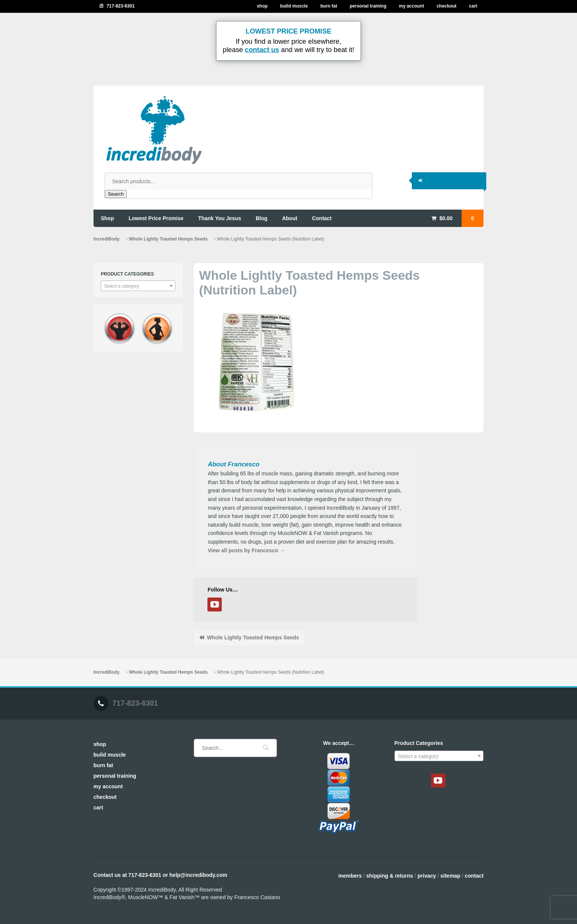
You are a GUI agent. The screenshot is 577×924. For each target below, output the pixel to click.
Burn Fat (329, 6)
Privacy (427, 876)
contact (322, 218)
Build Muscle (294, 6)
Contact (474, 876)
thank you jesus (219, 218)
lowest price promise (156, 218)
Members (350, 876)
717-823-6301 (120, 6)
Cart (473, 6)
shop (107, 218)
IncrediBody (107, 239)
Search (116, 194)
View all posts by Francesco (246, 550)
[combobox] (138, 286)
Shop (262, 6)
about (290, 218)
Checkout (447, 6)
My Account (412, 6)
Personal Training (368, 6)
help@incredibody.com (198, 875)
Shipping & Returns (390, 876)
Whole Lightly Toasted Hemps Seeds (168, 239)
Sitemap (450, 876)
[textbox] (138, 286)
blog (262, 218)
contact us (262, 50)
